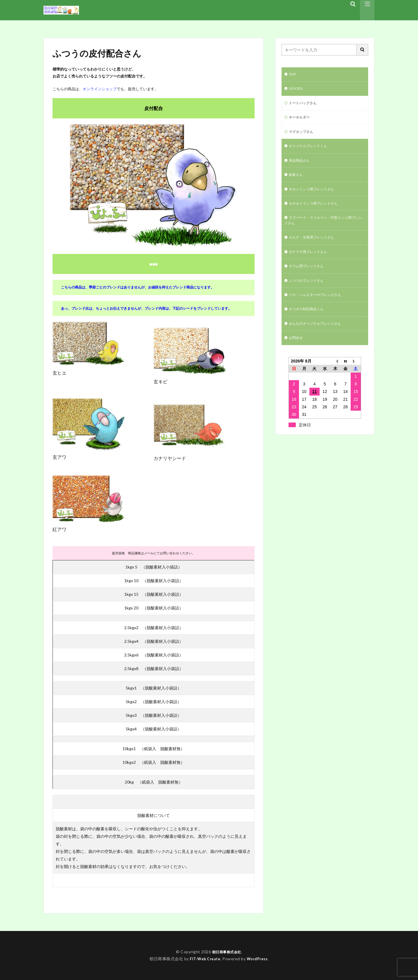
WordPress (258, 959)
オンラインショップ (100, 89)
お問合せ (297, 352)
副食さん (297, 180)
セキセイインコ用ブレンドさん (317, 211)
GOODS (297, 90)
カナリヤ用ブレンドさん (311, 262)
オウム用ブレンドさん (309, 277)
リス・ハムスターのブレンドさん (319, 307)
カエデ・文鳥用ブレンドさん (315, 247)
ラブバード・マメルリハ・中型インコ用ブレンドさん (323, 229)
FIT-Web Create (204, 959)
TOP (293, 75)
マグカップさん (303, 135)
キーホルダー (301, 120)
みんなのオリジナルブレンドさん (319, 337)
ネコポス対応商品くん (309, 322)
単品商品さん (301, 165)
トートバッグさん (305, 105)
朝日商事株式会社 (227, 952)
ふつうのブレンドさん (309, 292)
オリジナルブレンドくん (311, 150)
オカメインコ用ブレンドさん (315, 195)
